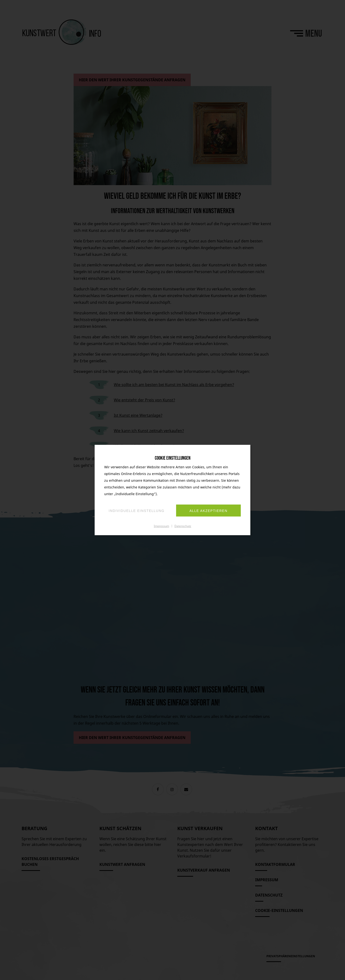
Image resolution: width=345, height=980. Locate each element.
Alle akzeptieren (209, 511)
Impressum (161, 526)
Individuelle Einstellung (137, 511)
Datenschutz (183, 526)
